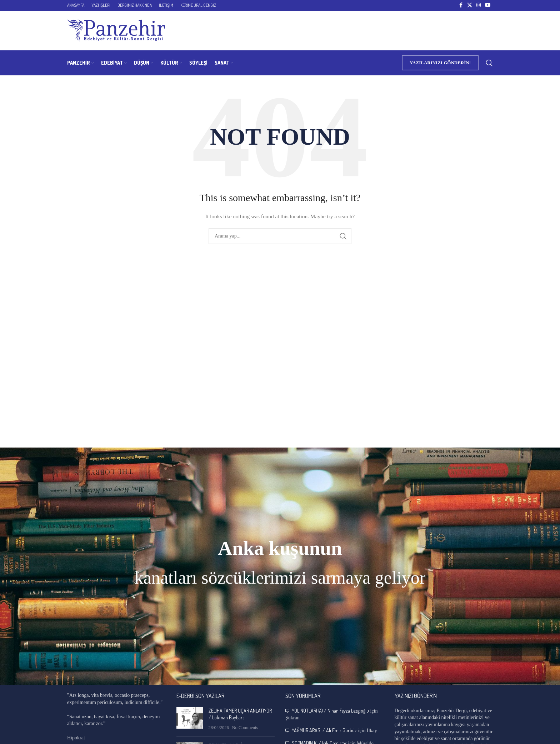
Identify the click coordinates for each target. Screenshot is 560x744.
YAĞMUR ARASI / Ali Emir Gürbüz (324, 730)
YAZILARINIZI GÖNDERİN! (440, 63)
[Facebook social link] (461, 5)
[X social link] (470, 5)
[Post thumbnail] (190, 719)
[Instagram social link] (479, 5)
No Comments (245, 728)
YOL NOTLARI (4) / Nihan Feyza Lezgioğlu (330, 711)
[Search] (489, 63)
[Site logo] (116, 30)
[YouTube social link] (488, 5)
